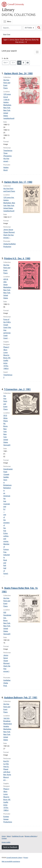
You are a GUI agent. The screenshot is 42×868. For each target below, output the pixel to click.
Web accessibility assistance (11, 861)
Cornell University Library (14, 858)
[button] (21, 41)
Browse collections (31, 836)
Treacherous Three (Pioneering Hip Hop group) (8, 156)
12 (14, 62)
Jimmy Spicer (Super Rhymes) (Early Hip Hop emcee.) (7, 663)
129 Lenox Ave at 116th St (7, 97)
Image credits (6, 842)
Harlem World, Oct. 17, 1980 (18, 182)
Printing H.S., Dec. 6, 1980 (17, 258)
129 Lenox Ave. (9, 198)
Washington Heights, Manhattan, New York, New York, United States (8, 732)
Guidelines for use (18, 836)
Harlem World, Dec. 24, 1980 (18, 73)
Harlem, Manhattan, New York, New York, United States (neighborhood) (9, 110)
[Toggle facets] (37, 52)
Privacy (26, 858)
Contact (4, 838)
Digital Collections (19, 15)
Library (8, 10)
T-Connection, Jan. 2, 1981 (17, 389)
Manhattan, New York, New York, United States (7, 293)
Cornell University (13, 4)
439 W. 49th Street (6, 282)
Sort (5, 63)
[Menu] (7, 22)
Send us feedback (10, 847)
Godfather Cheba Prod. (7, 683)
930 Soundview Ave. (7, 615)
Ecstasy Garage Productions (8, 819)
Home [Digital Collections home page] (4, 836)
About (9, 836)
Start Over (7, 35)
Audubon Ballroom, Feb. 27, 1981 (21, 698)
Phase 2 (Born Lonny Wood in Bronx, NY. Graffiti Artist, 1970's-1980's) (7, 358)
